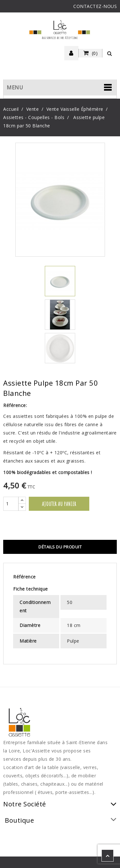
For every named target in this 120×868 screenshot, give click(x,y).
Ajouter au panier (59, 504)
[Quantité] (11, 504)
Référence (24, 577)
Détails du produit (60, 547)
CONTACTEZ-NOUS (95, 6)
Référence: (15, 405)
